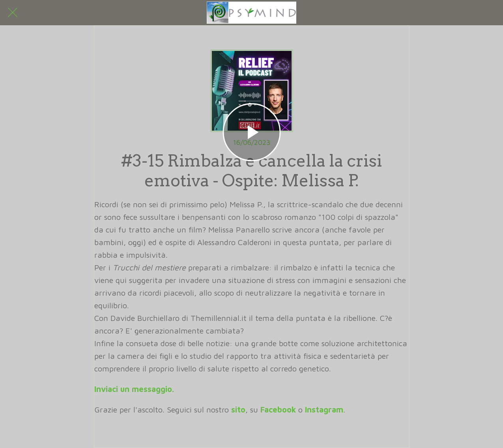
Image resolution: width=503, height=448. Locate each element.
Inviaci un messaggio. (134, 389)
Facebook (278, 410)
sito (238, 410)
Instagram (324, 410)
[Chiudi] (13, 13)
